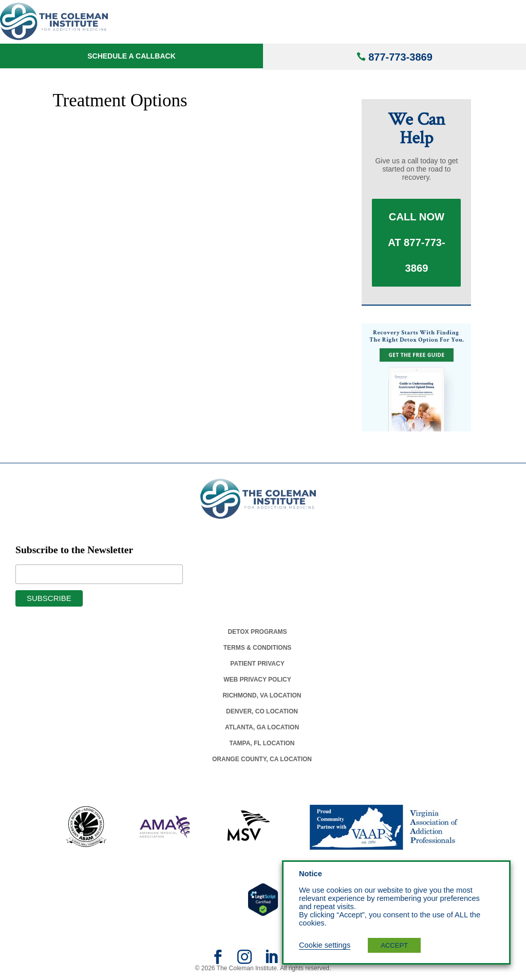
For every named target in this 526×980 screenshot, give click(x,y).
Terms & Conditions (258, 648)
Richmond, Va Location (262, 695)
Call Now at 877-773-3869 (417, 243)
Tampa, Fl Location (262, 743)
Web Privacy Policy (257, 680)
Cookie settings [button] (325, 945)
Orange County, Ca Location (262, 759)
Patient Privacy (257, 664)
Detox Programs (257, 632)
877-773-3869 (400, 57)
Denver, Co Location (262, 711)
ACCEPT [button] (394, 945)
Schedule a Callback (131, 56)
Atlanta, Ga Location (262, 727)
